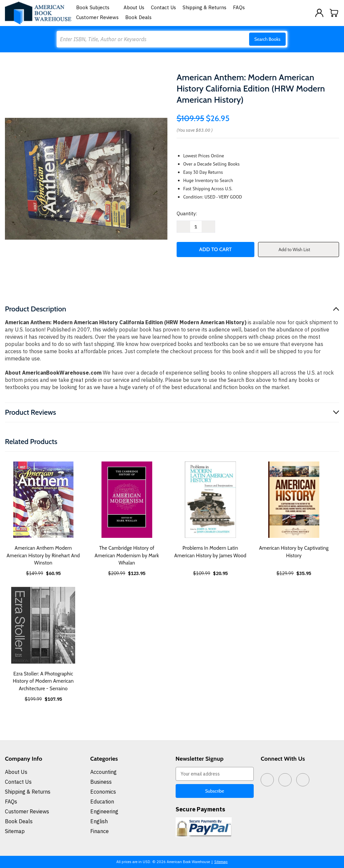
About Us (134, 7)
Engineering (104, 811)
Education (102, 802)
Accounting (103, 772)
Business (101, 782)
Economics (103, 792)
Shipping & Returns (204, 7)
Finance (100, 831)
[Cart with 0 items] (334, 13)
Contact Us (163, 7)
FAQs (239, 7)
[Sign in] (319, 13)
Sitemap (15, 831)
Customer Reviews (97, 17)
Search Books (267, 39)
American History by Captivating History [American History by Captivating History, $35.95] (294, 552)
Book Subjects (97, 7)
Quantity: (187, 213)
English (99, 821)
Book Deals (138, 17)
